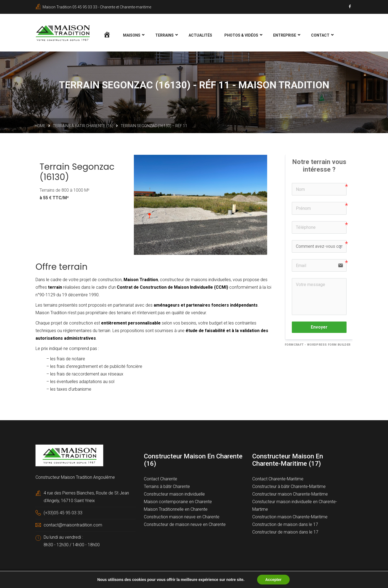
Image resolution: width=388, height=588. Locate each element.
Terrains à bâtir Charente (167, 487)
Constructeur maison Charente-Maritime (290, 494)
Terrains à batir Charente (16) (83, 126)
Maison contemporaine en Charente (178, 502)
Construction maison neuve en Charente (182, 517)
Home (40, 126)
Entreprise (285, 35)
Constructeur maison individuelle (174, 494)
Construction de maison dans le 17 (285, 525)
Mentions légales (141, 578)
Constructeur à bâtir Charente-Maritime (289, 487)
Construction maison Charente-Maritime (290, 517)
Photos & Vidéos (241, 35)
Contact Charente (161, 479)
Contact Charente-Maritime (278, 479)
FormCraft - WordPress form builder (318, 345)
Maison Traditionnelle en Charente (176, 510)
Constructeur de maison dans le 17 (285, 532)
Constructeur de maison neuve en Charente (185, 525)
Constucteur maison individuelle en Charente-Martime (295, 506)
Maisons (132, 35)
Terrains (164, 35)
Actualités (200, 35)
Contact (320, 35)
